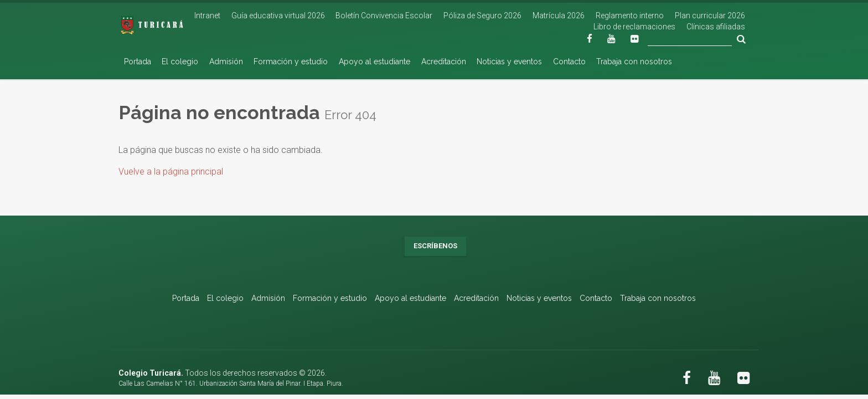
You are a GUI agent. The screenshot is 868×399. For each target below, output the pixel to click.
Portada (138, 62)
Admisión (226, 62)
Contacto (569, 62)
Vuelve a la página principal (171, 172)
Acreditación (444, 62)
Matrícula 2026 (559, 16)
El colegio (180, 62)
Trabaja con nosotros (634, 62)
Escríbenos (435, 246)
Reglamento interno (630, 16)
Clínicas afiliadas (716, 27)
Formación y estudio (291, 62)
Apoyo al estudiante (374, 62)
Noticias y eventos (509, 62)
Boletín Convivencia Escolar (384, 16)
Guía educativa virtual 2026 (278, 16)
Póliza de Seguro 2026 (482, 16)
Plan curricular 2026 (710, 16)
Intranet (207, 16)
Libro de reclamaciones (634, 27)
